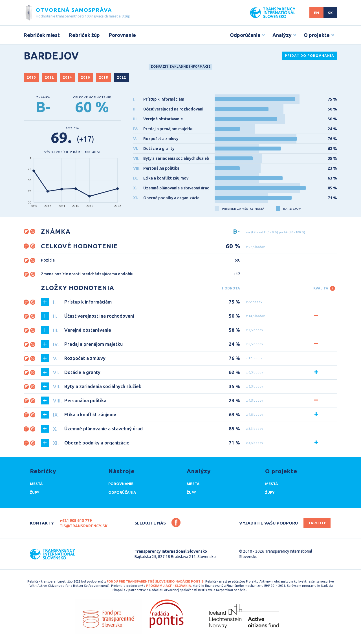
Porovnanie (122, 35)
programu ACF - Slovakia (169, 586)
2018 (104, 77)
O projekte (317, 35)
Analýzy (282, 35)
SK (330, 13)
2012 (49, 77)
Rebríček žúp (84, 35)
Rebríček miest (42, 35)
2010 (31, 77)
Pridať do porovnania (310, 56)
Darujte (317, 523)
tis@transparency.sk (83, 526)
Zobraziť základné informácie (180, 67)
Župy (35, 492)
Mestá (36, 484)
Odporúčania (245, 35)
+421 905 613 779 (76, 521)
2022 (122, 77)
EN (316, 13)
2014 (67, 77)
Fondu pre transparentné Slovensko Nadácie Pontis (155, 581)
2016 (85, 77)
